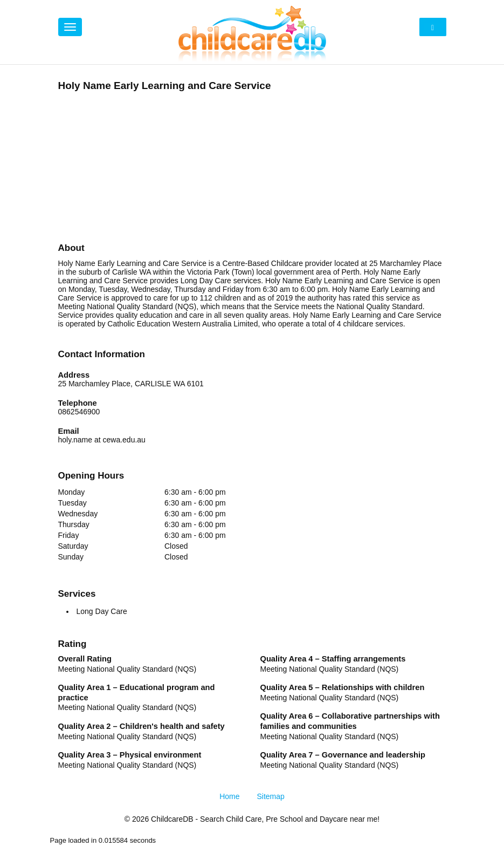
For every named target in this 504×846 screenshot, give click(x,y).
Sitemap (271, 796)
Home (229, 796)
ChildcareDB (172, 819)
